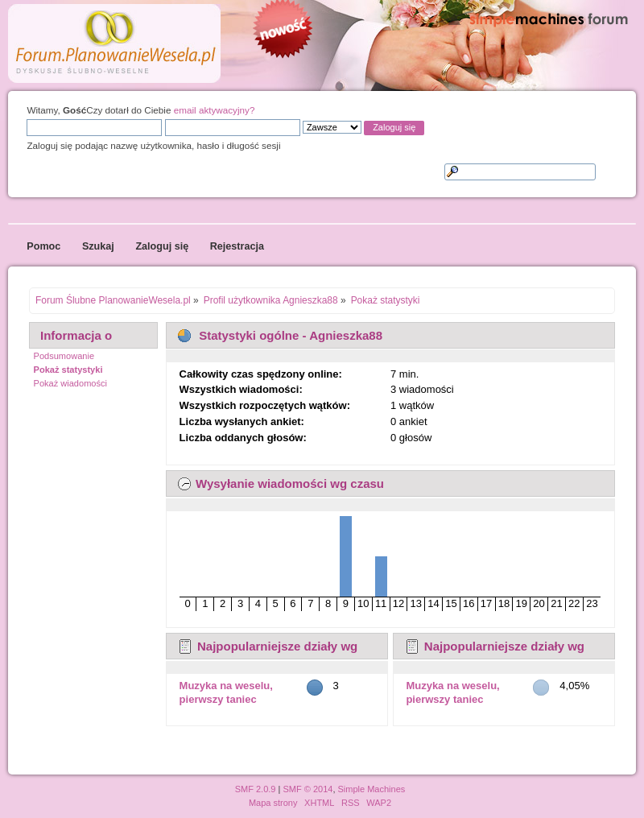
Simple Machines (372, 789)
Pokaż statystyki (68, 370)
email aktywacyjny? (215, 110)
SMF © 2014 (308, 789)
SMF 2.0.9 (256, 789)
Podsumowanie (64, 356)
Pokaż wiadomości (70, 383)
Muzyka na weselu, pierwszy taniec (226, 692)
